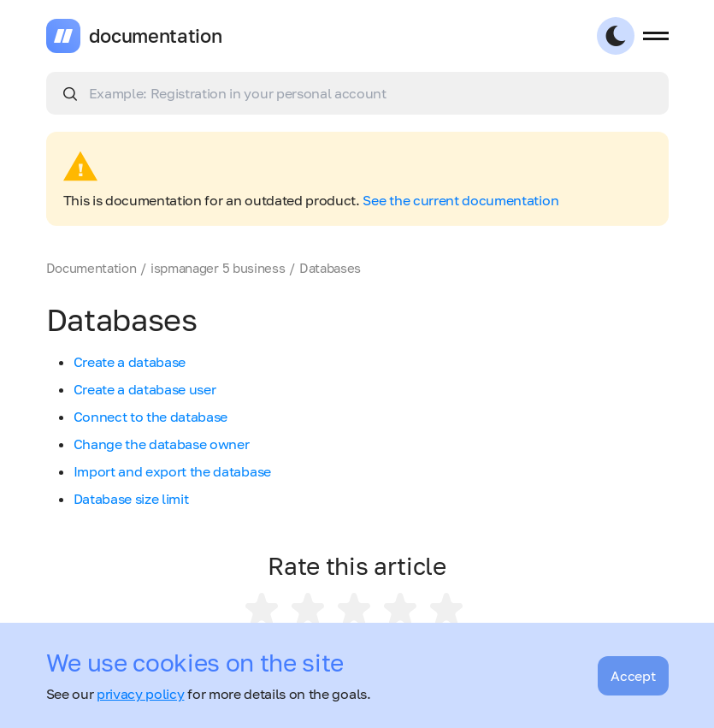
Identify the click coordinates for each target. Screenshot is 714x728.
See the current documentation (460, 200)
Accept (633, 676)
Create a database (130, 362)
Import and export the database (172, 471)
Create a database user (145, 389)
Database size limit (131, 499)
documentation (156, 36)
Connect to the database (151, 417)
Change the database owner (162, 444)
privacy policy (141, 694)
